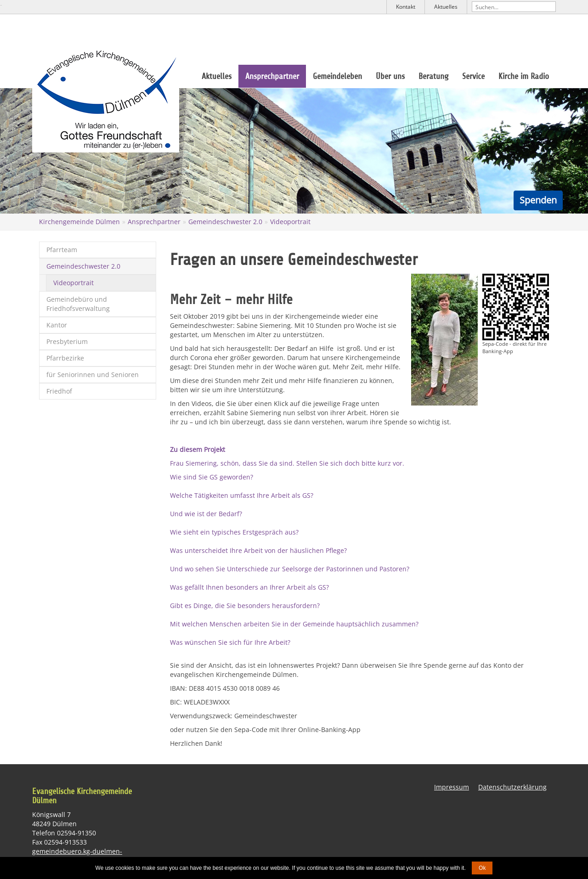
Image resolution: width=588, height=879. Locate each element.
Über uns (390, 76)
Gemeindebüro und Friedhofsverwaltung (78, 304)
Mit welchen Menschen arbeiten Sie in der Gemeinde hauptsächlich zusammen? (294, 624)
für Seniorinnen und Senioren (93, 375)
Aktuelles (446, 7)
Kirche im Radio (524, 76)
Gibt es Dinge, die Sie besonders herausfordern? (245, 606)
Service (473, 76)
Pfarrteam (62, 250)
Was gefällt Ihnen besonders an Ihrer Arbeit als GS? (249, 587)
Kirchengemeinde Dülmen (79, 222)
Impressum (452, 787)
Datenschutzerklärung (512, 787)
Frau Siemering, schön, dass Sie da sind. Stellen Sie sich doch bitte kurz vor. (287, 463)
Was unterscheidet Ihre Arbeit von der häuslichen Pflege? (258, 550)
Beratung (433, 76)
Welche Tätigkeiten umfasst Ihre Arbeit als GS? (242, 495)
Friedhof (59, 391)
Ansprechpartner (272, 76)
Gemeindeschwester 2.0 (225, 222)
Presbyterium (67, 341)
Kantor (57, 325)
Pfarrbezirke (65, 358)
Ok (482, 868)
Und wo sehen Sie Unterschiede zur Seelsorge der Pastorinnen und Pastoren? (290, 569)
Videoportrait (290, 222)
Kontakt (406, 7)
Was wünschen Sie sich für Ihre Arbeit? (230, 642)
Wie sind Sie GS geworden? (212, 477)
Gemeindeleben (337, 76)
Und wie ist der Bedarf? (206, 514)
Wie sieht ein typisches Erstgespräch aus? (234, 532)
